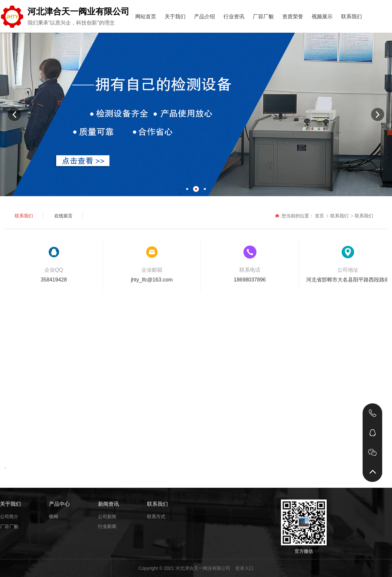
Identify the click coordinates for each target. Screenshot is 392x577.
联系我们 (351, 17)
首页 (319, 216)
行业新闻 (107, 526)
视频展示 (322, 17)
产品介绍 (204, 17)
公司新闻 (107, 517)
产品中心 (59, 504)
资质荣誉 (293, 17)
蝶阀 (54, 517)
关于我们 (175, 17)
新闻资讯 (108, 504)
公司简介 (9, 517)
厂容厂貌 (263, 17)
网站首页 (146, 17)
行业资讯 (234, 17)
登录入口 (244, 568)
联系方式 (156, 517)
